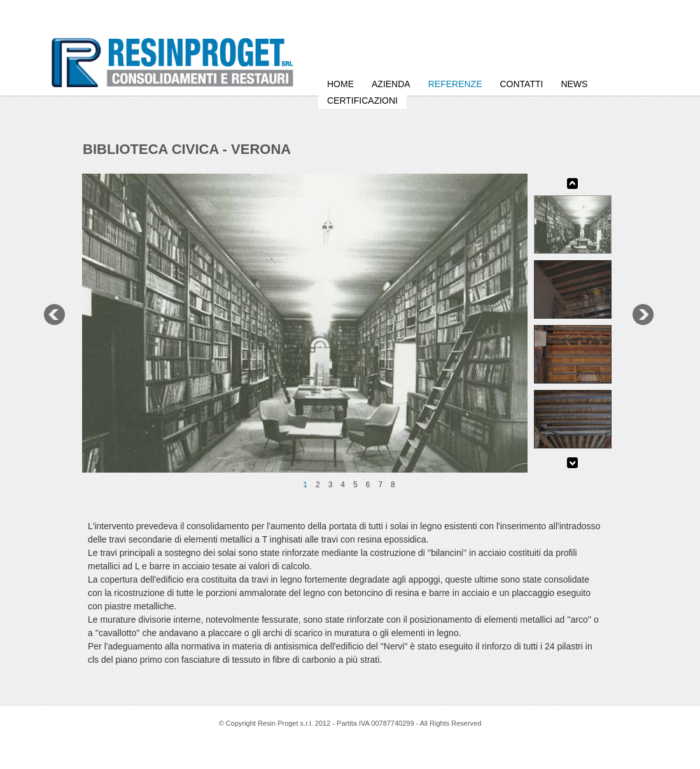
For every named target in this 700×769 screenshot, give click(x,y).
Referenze (455, 84)
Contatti (521, 84)
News (574, 84)
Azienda (391, 84)
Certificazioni (362, 100)
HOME (340, 84)
